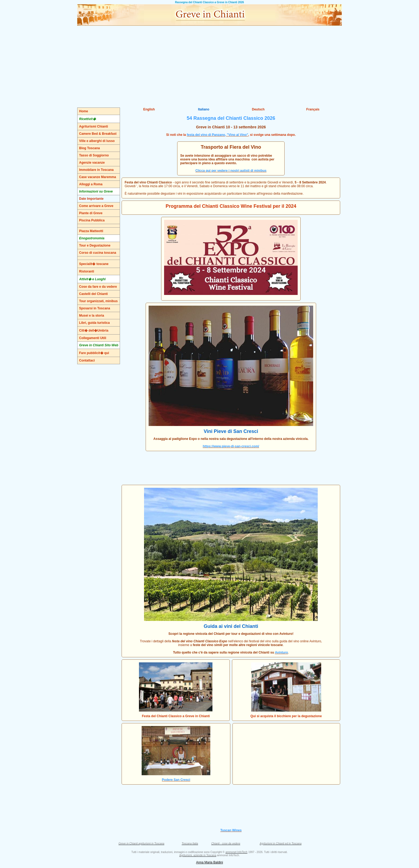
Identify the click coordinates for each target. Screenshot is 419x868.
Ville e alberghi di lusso (97, 141)
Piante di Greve (91, 213)
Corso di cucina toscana (98, 253)
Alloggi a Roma (91, 184)
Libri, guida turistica (94, 323)
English (149, 109)
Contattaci (87, 360)
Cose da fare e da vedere (98, 287)
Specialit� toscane (94, 264)
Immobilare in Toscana (96, 170)
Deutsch (258, 109)
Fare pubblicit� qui (94, 353)
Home (84, 111)
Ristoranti (87, 271)
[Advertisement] (210, 66)
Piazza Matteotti (91, 231)
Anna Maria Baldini (210, 862)
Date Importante (91, 199)
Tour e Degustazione (95, 245)
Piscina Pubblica (92, 220)
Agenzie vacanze (92, 163)
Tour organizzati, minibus (98, 301)
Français (313, 109)
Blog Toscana (90, 148)
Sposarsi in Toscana (95, 308)
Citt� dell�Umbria (94, 331)
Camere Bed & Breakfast (98, 134)
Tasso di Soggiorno (94, 155)
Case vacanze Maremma (98, 177)
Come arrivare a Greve (96, 206)
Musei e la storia (92, 316)
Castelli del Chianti (93, 294)
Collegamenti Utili (93, 338)
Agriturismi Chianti (94, 126)
